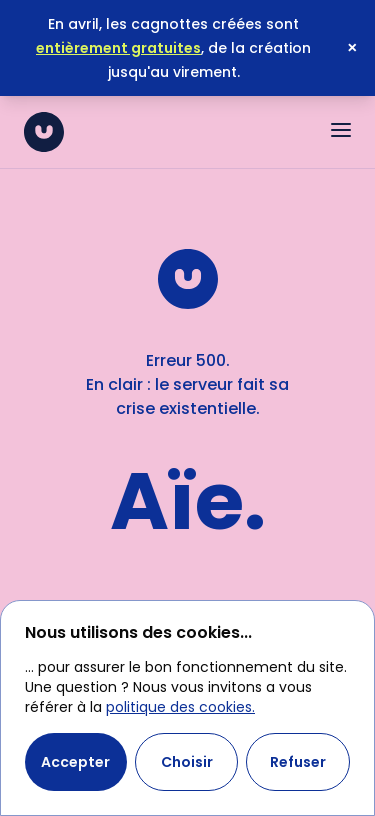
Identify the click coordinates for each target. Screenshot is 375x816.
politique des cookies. (180, 707)
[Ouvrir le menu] (341, 130)
